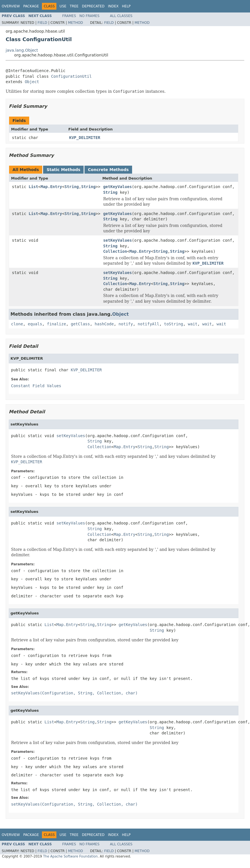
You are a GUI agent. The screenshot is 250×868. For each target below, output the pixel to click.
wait (193, 324)
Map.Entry (51, 187)
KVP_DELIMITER (85, 138)
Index (113, 6)
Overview (11, 6)
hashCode (104, 324)
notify (126, 324)
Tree (74, 6)
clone (17, 324)
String (72, 187)
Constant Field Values (36, 386)
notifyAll (149, 324)
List (33, 187)
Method (76, 23)
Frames (69, 16)
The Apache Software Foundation (70, 856)
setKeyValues (117, 240)
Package (31, 6)
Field (42, 23)
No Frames (89, 16)
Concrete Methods (108, 170)
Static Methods (63, 170)
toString (174, 324)
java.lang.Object (22, 50)
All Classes (121, 16)
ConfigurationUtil (71, 76)
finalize (56, 324)
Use (63, 6)
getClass (80, 324)
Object (32, 82)
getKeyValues (117, 187)
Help (126, 6)
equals (35, 324)
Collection (115, 251)
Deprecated (93, 6)
